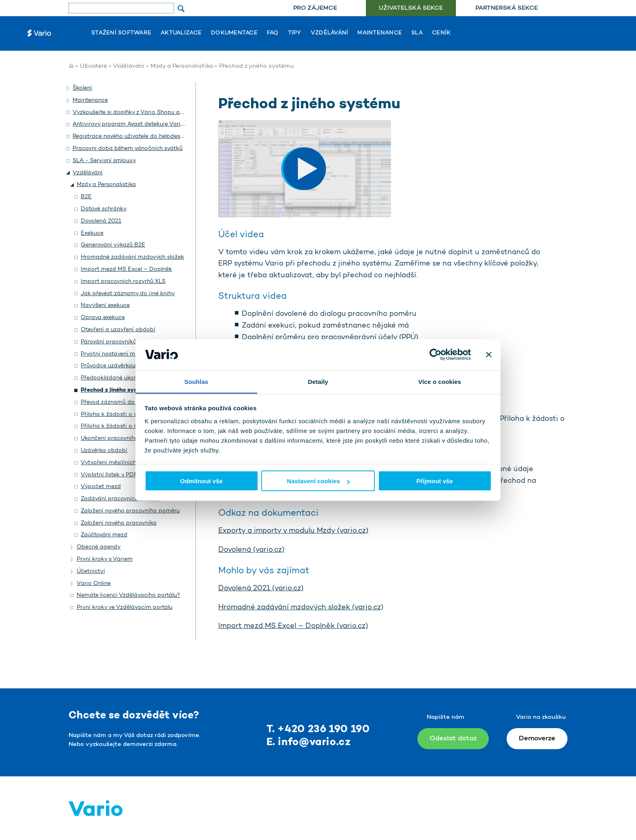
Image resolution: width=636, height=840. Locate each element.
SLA (417, 33)
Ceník (441, 33)
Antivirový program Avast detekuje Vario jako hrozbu (145, 124)
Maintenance (380, 33)
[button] (69, 88)
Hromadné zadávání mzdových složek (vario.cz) (301, 608)
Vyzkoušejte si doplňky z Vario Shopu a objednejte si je (148, 112)
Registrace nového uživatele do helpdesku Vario (138, 136)
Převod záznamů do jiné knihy (121, 402)
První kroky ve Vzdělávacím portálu (125, 607)
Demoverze (537, 738)
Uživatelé (93, 66)
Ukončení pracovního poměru (121, 438)
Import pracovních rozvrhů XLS (123, 282)
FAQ (273, 33)
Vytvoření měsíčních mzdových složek (132, 463)
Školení (82, 88)
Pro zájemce (315, 8)
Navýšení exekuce (105, 305)
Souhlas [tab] (196, 381)
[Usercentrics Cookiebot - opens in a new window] (435, 355)
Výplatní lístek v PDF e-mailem (123, 475)
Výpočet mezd (101, 487)
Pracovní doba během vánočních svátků (128, 149)
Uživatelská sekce (411, 8)
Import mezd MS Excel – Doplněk (126, 269)
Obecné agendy (99, 547)
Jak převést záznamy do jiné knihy (128, 294)
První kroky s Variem (105, 559)
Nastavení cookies (318, 481)
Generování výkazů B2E (113, 245)
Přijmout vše (434, 481)
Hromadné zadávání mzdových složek (132, 257)
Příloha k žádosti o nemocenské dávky (134, 426)
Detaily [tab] (318, 381)
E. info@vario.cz (309, 742)
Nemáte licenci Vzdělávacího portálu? (128, 595)
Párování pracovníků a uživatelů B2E (130, 342)
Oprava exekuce (103, 318)
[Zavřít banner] (489, 355)
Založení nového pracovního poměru (130, 511)
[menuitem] (315, 8)
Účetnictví (91, 571)
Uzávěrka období (104, 451)
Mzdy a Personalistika (182, 66)
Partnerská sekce (507, 8)
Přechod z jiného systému (116, 390)
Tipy (295, 33)
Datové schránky (104, 209)
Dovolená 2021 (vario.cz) (261, 589)
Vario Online (94, 584)
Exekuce (92, 233)
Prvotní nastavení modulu (115, 354)
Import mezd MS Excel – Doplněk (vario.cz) (293, 626)
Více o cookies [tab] (440, 381)
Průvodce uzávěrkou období (119, 366)
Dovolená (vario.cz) (251, 550)
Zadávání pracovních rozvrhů (120, 499)
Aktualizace (181, 33)
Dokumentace (234, 33)
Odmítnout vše (201, 481)
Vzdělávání (330, 33)
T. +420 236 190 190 (318, 730)
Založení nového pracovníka (119, 523)
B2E (86, 197)
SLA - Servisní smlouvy (104, 161)
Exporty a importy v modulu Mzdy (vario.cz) (293, 531)
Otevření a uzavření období (118, 330)
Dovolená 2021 (101, 221)
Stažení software (121, 33)
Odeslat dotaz (453, 738)
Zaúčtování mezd (104, 535)
